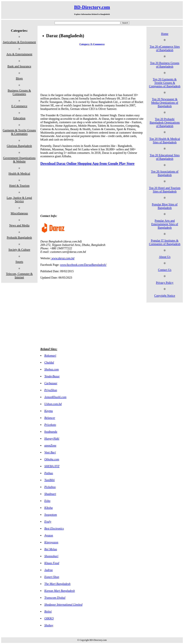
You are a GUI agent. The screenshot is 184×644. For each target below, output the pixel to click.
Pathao (49, 473)
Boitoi (48, 611)
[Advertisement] (92, 70)
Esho (47, 501)
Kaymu (49, 411)
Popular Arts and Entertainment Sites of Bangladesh (165, 224)
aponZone (50, 445)
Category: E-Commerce (92, 44)
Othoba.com (52, 459)
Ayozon (49, 535)
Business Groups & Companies (19, 92)
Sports (19, 262)
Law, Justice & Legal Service (19, 199)
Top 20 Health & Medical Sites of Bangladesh (165, 140)
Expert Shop (52, 577)
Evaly (48, 521)
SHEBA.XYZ (52, 466)
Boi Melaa (51, 549)
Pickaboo (50, 487)
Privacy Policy (165, 283)
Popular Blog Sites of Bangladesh (165, 206)
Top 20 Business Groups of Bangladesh (165, 65)
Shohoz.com (52, 369)
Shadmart (50, 494)
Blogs (19, 78)
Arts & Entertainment (19, 54)
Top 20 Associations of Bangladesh (165, 173)
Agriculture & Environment (19, 42)
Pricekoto (50, 425)
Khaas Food (52, 563)
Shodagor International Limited (63, 604)
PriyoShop (51, 390)
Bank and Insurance (19, 66)
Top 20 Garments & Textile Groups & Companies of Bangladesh (165, 83)
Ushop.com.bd (53, 404)
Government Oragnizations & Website (19, 160)
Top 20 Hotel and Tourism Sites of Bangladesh (165, 190)
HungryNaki (52, 438)
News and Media (19, 225)
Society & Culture (19, 250)
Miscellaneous (19, 213)
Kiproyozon (51, 542)
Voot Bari (50, 452)
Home (165, 34)
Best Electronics (54, 528)
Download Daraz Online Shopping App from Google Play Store (87, 163)
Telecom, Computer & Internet (19, 275)
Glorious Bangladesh (19, 146)
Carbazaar (51, 383)
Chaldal (49, 362)
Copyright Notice (165, 295)
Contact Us (165, 270)
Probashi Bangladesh (19, 237)
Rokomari (50, 355)
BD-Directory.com (92, 7)
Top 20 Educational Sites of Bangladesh (165, 157)
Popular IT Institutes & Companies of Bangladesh (165, 242)
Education (19, 118)
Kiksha (49, 508)
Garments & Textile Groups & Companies (19, 132)
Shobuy (49, 625)
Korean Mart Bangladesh (60, 591)
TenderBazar (52, 376)
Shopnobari (51, 556)
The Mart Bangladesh (57, 584)
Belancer (50, 418)
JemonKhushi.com (55, 397)
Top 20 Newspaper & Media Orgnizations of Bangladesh (165, 103)
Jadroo (49, 570)
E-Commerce (19, 106)
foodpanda (51, 432)
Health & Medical (19, 173)
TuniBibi (50, 480)
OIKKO (49, 618)
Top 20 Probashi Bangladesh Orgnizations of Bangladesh (165, 122)
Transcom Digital (55, 598)
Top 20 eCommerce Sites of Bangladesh (165, 48)
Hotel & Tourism (19, 186)
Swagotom (51, 515)
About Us (165, 257)
